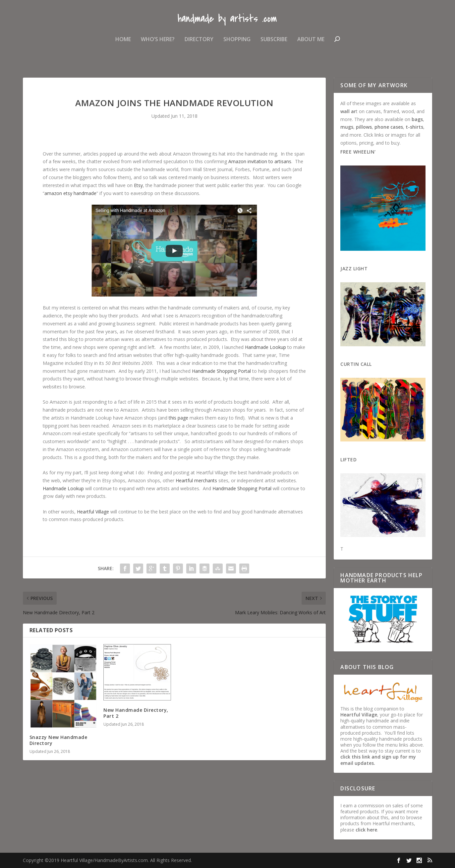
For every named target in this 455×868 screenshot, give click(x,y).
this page (178, 418)
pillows (364, 127)
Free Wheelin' (358, 152)
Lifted (348, 460)
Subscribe (274, 44)
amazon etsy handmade (70, 193)
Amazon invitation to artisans (260, 161)
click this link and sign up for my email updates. (378, 760)
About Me (311, 44)
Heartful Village (93, 512)
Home (123, 44)
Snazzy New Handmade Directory (58, 740)
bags (417, 119)
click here (366, 830)
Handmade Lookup (265, 347)
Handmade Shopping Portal (221, 371)
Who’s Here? (158, 44)
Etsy (138, 185)
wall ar (348, 111)
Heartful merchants (196, 480)
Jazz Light (354, 268)
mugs (347, 127)
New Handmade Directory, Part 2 (136, 713)
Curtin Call (356, 364)
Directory (199, 44)
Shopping (237, 44)
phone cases (389, 127)
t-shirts (414, 127)
